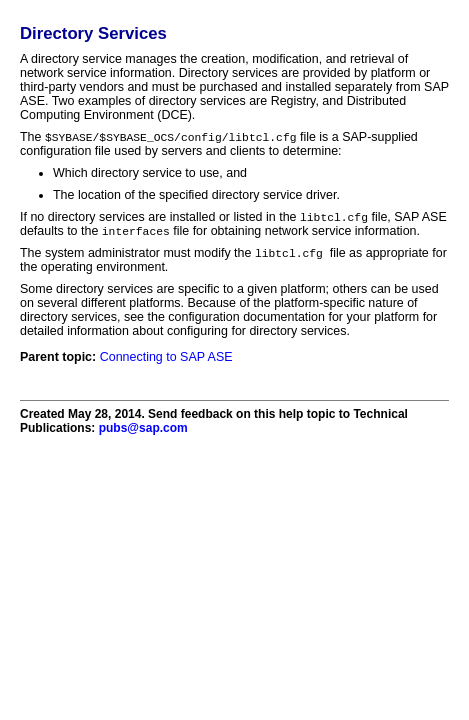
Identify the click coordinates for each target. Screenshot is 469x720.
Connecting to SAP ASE (166, 361)
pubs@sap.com (143, 432)
